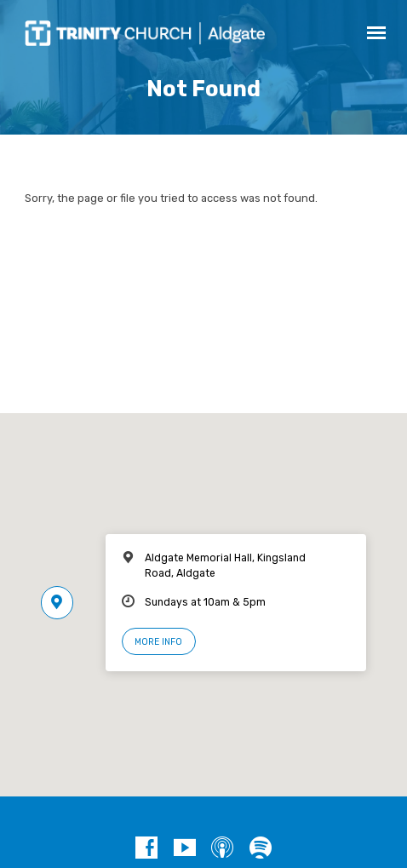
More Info (158, 642)
